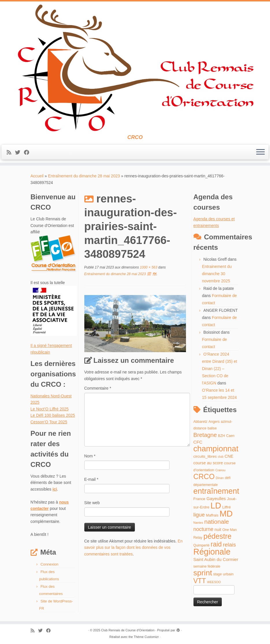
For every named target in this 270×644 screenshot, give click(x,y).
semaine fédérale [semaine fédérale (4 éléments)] (207, 566)
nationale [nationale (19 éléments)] (217, 522)
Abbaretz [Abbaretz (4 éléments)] (201, 422)
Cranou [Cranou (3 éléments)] (220, 470)
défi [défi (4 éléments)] (228, 478)
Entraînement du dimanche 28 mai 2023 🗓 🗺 (120, 274)
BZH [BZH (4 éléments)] (221, 436)
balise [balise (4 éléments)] (212, 428)
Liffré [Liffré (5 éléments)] (227, 507)
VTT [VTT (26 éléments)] (200, 581)
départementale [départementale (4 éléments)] (206, 485)
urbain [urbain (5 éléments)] (228, 574)
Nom (90, 456)
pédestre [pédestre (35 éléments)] (217, 536)
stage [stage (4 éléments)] (217, 574)
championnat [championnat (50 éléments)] (216, 449)
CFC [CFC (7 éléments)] (198, 442)
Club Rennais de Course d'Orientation (128, 630)
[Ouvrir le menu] (260, 152)
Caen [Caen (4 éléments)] (230, 436)
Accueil (37, 176)
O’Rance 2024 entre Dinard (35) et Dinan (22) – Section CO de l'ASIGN (220, 369)
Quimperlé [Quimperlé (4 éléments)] (202, 545)
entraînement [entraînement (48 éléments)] (216, 491)
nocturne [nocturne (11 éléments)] (203, 529)
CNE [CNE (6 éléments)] (229, 456)
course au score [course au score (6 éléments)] (208, 463)
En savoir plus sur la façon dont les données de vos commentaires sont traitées (134, 548)
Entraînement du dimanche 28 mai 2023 (84, 176)
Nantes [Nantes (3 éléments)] (198, 523)
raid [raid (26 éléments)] (216, 544)
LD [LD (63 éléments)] (216, 506)
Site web (92, 503)
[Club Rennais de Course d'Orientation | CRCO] (135, 68)
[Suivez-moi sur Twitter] (19, 153)
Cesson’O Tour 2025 (49, 422)
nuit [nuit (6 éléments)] (218, 530)
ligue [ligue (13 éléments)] (199, 515)
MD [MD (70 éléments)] (226, 513)
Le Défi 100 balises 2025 (53, 415)
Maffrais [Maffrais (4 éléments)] (212, 515)
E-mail (91, 479)
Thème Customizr (146, 637)
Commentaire (98, 388)
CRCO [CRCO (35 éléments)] (204, 476)
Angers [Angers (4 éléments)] (214, 422)
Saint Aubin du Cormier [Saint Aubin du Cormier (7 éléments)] (216, 559)
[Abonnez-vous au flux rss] (11, 153)
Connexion (49, 564)
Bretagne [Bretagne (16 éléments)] (205, 435)
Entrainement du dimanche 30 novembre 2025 (217, 274)
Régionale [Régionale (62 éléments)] (212, 552)
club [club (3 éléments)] (221, 457)
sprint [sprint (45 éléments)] (203, 573)
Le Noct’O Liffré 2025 (50, 409)
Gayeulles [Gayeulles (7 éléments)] (216, 499)
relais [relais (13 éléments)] (229, 545)
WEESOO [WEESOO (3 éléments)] (214, 582)
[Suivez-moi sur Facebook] (28, 153)
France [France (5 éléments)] (200, 499)
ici (55, 489)
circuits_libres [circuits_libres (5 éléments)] (205, 456)
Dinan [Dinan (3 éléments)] (220, 478)
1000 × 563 (148, 267)
